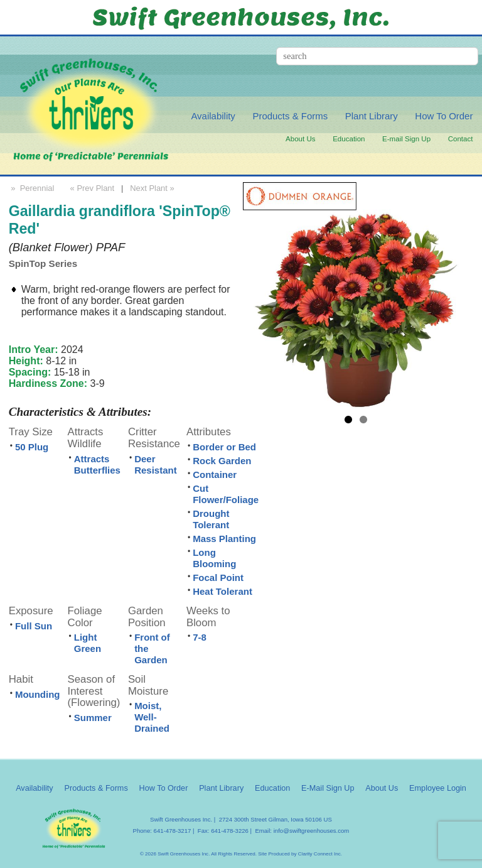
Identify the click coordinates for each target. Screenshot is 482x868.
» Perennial (32, 188)
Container (215, 475)
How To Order (444, 116)
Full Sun (34, 626)
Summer (93, 718)
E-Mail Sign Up (328, 788)
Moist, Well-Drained (152, 717)
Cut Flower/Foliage (226, 494)
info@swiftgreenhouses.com (312, 831)
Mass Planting (224, 539)
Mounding (38, 694)
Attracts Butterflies (97, 464)
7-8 (200, 637)
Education (349, 139)
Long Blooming (214, 558)
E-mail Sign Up (406, 139)
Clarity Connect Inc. (320, 854)
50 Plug (32, 447)
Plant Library (372, 116)
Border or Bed (224, 447)
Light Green (88, 643)
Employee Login (438, 788)
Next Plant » (153, 188)
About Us (301, 139)
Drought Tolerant (211, 519)
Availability (213, 116)
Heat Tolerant (222, 591)
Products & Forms (290, 116)
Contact (461, 139)
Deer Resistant (156, 464)
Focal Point (218, 578)
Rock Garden (222, 461)
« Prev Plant (91, 188)
